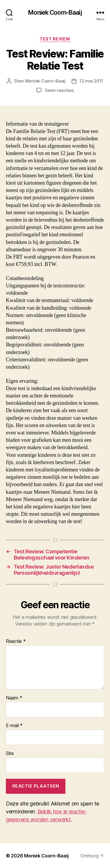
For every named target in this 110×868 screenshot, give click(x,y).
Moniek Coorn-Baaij (55, 12)
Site (10, 754)
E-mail (14, 726)
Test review (55, 39)
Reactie (16, 641)
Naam (14, 698)
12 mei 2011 (91, 81)
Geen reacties (59, 90)
